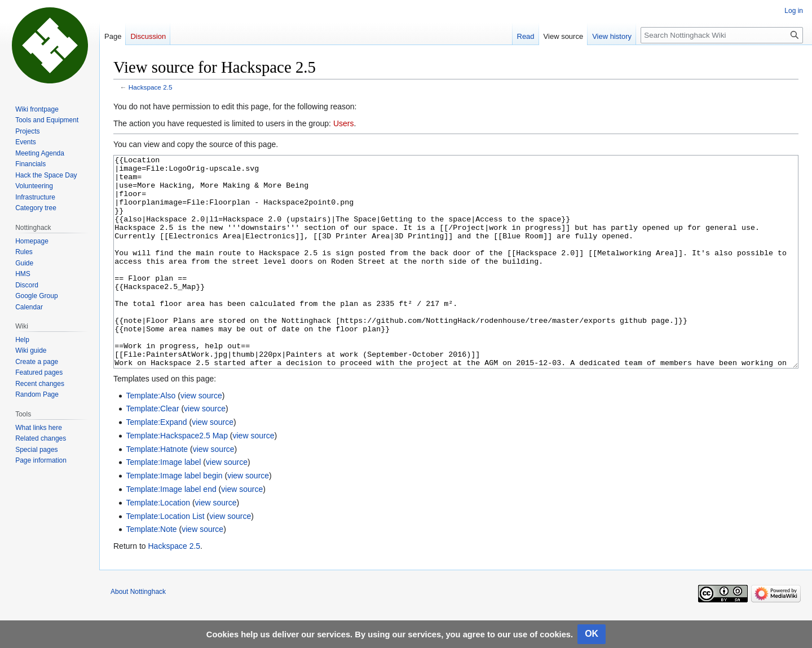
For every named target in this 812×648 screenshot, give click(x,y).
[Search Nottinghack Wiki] (722, 35)
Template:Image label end (171, 531)
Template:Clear (152, 451)
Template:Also (151, 438)
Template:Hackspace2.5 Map (177, 478)
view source (201, 438)
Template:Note (151, 571)
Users (344, 123)
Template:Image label (163, 504)
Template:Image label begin (174, 518)
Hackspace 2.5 (151, 87)
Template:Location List (165, 558)
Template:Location (158, 545)
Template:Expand (156, 464)
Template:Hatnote (157, 491)
